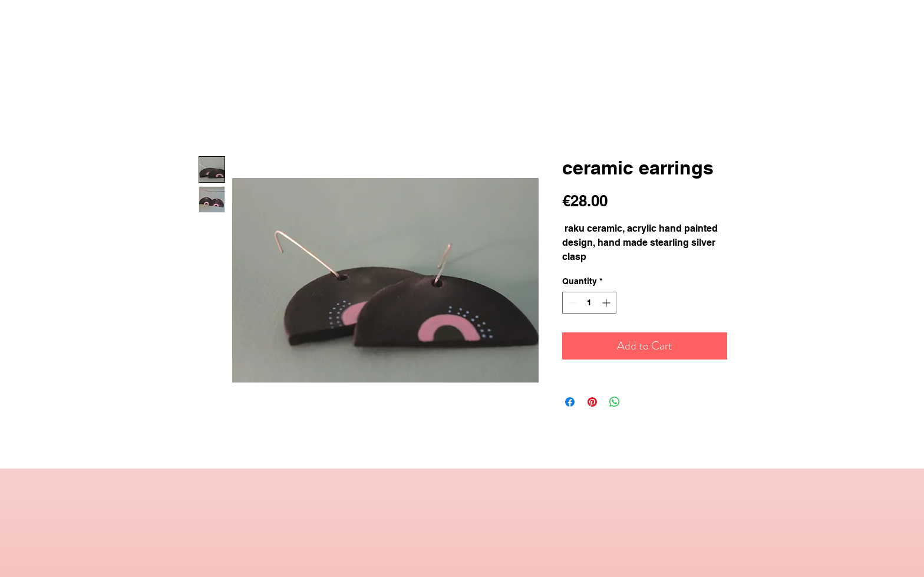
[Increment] (607, 303)
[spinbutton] (589, 303)
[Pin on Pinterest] (592, 402)
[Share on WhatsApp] (615, 402)
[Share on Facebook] (570, 402)
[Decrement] (571, 303)
